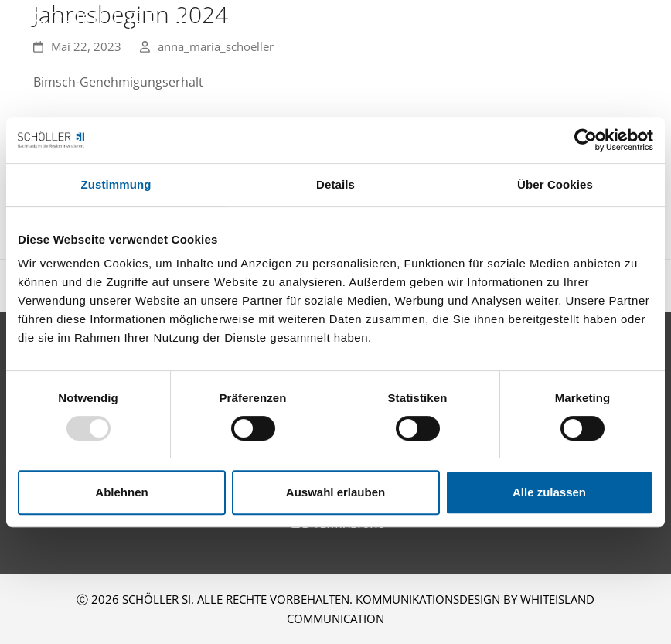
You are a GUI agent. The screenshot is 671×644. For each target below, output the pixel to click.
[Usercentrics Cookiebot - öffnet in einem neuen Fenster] (586, 140)
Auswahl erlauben (335, 492)
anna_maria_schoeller (216, 46)
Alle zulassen (549, 492)
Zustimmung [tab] (116, 184)
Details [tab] (335, 184)
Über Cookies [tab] (555, 184)
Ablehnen (121, 492)
